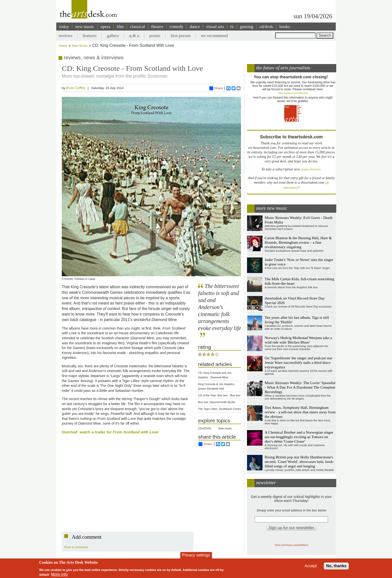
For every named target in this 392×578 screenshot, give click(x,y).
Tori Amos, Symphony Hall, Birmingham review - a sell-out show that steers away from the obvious (300, 412)
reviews (66, 36)
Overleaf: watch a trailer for (110, 432)
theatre (157, 27)
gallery (113, 36)
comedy (176, 27)
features (90, 36)
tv (232, 27)
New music (225, 428)
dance (195, 27)
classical (137, 27)
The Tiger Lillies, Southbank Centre (219, 409)
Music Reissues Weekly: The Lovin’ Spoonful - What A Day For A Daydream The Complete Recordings (300, 387)
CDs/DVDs (205, 428)
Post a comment (76, 547)
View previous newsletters (291, 545)
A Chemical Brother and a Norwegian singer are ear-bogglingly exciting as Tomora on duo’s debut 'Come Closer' (299, 437)
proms (155, 36)
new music (85, 27)
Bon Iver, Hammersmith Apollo (216, 402)
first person (180, 36)
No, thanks (336, 566)
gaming (247, 27)
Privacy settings (196, 555)
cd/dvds (266, 27)
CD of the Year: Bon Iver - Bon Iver (219, 395)
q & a (134, 36)
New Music (80, 46)
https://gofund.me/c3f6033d (293, 93)
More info (59, 574)
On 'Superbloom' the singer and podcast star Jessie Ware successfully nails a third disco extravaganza (299, 362)
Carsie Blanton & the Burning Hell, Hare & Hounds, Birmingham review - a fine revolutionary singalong (298, 242)
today (64, 27)
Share (216, 88)
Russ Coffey (75, 88)
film (120, 27)
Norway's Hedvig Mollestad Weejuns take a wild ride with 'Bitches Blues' (298, 340)
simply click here (311, 170)
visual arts (215, 27)
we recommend (214, 36)
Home (63, 46)
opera (105, 27)
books (284, 27)
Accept (311, 566)
